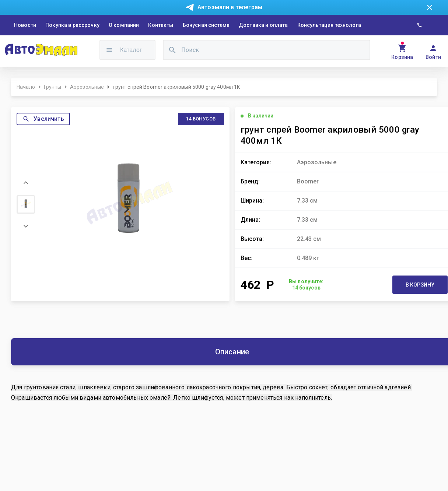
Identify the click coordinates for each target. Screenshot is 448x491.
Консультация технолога (329, 25)
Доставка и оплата (263, 25)
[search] (172, 50)
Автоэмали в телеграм (230, 7)
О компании (124, 25)
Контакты (161, 25)
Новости (25, 25)
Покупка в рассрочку (72, 25)
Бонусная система (206, 25)
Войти (433, 57)
